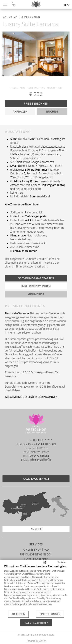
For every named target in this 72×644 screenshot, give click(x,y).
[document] (36, 587)
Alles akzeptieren (36, 623)
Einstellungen (50, 614)
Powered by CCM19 (36, 641)
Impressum (24, 635)
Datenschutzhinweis (43, 635)
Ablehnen (18, 614)
